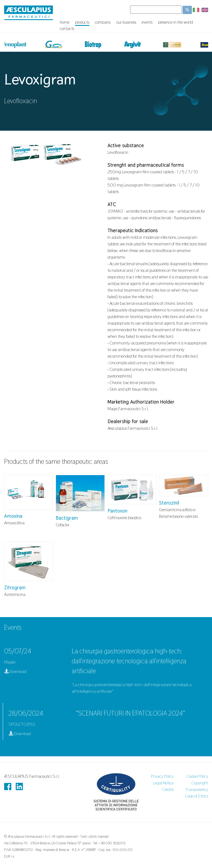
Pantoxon (117, 511)
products (82, 22)
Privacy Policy (162, 776)
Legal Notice (163, 783)
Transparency (197, 789)
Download (15, 671)
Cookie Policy (197, 776)
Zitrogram (15, 588)
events (147, 22)
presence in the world (175, 22)
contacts (67, 29)
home (65, 22)
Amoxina (13, 516)
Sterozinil (169, 503)
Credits (168, 789)
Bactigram (67, 518)
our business (126, 22)
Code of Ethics (196, 796)
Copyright (200, 783)
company (103, 22)
